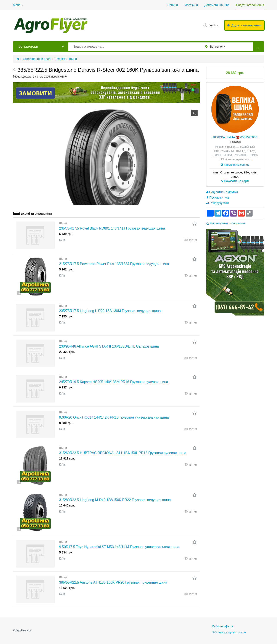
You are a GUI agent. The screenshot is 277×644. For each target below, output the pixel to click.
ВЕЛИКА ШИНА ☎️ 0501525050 (235, 137)
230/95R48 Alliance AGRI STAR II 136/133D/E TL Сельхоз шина (109, 346)
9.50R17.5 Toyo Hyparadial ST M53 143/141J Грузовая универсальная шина (119, 547)
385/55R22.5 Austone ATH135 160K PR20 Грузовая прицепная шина (113, 582)
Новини (173, 5)
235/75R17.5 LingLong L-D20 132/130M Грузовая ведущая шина (110, 311)
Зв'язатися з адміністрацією (229, 633)
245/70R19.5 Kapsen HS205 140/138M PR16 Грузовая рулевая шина (114, 382)
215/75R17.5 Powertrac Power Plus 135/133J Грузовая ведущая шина (114, 264)
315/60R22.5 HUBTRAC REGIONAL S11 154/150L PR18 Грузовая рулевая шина (123, 453)
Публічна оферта (223, 626)
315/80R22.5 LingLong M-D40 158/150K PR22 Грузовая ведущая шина (115, 500)
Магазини (191, 5)
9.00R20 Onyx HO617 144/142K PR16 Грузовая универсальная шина (114, 417)
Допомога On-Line (217, 5)
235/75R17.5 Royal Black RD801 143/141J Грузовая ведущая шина (112, 228)
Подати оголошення (250, 5)
